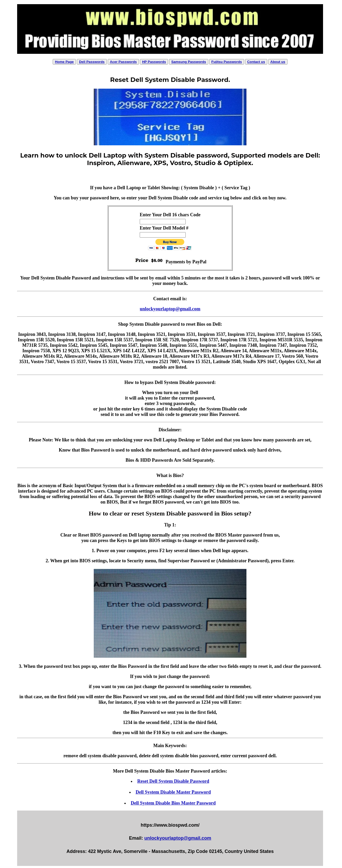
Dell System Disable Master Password (173, 792)
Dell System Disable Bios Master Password (173, 803)
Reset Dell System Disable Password (173, 781)
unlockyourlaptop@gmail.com (170, 309)
